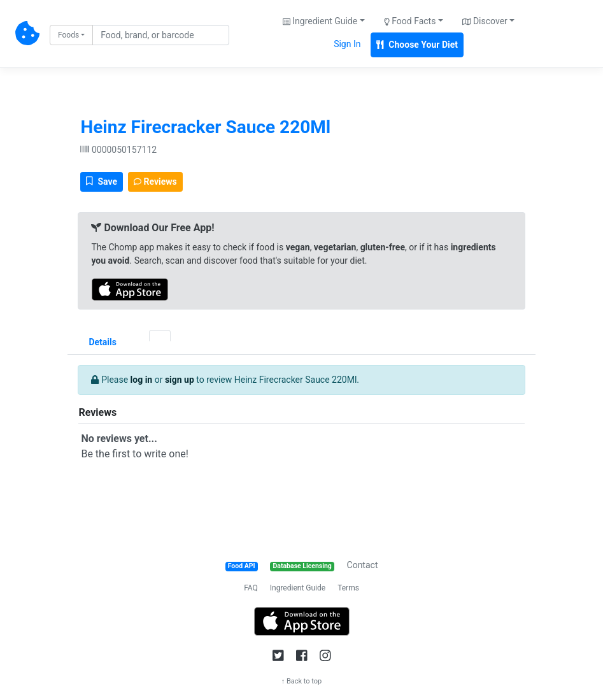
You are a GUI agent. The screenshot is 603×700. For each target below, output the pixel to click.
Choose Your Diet (417, 45)
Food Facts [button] (410, 21)
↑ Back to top (302, 681)
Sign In (347, 44)
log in (142, 380)
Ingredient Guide (298, 588)
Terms (348, 588)
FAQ (251, 588)
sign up (180, 380)
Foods (68, 35)
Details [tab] (103, 342)
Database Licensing (302, 566)
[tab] (138, 336)
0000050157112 (118, 150)
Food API (242, 566)
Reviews (155, 182)
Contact (363, 565)
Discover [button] (485, 21)
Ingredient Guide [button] (320, 21)
